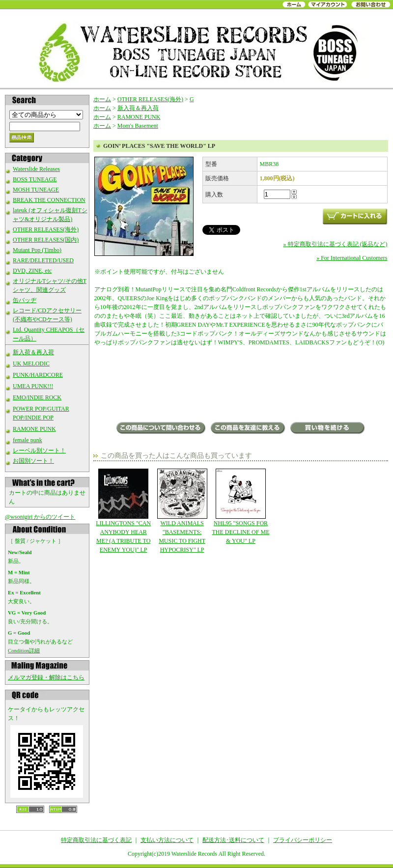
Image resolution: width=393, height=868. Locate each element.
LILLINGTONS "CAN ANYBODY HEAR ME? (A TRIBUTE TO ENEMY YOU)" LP (124, 511)
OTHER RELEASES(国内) (46, 240)
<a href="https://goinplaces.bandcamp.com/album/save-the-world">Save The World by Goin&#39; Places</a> (241, 385)
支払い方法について (167, 840)
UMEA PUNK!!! (33, 386)
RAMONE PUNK (34, 429)
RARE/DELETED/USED (43, 260)
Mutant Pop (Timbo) (37, 250)
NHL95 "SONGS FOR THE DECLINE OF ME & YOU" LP (240, 506)
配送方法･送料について (233, 840)
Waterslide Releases (36, 169)
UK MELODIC (31, 364)
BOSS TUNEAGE (35, 179)
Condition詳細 (24, 650)
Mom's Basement (138, 126)
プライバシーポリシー (303, 840)
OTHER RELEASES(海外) (46, 229)
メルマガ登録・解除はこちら (46, 677)
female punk (28, 440)
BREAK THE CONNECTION (49, 200)
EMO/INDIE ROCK (37, 397)
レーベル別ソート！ (39, 450)
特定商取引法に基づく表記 (96, 840)
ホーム (102, 99)
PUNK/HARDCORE (38, 375)
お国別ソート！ (33, 461)
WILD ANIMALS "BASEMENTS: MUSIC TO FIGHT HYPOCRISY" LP (182, 511)
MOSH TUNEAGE (36, 190)
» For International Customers (352, 258)
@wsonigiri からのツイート (40, 517)
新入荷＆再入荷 (33, 352)
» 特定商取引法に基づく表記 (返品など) (336, 244)
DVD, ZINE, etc (32, 271)
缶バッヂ (25, 300)
